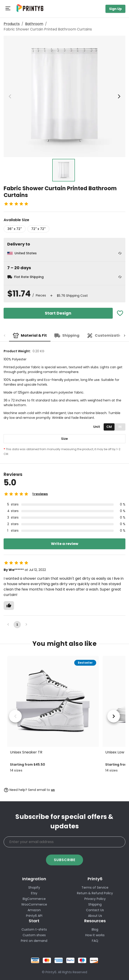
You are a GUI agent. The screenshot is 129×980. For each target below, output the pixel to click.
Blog (95, 929)
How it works (95, 935)
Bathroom (34, 24)
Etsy (34, 893)
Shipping (95, 904)
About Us (95, 916)
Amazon (34, 910)
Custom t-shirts (34, 929)
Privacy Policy (95, 899)
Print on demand (34, 941)
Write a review (65, 544)
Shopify (34, 887)
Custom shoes (34, 935)
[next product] (114, 716)
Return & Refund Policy (95, 893)
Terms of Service (95, 887)
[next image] (119, 96)
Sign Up (115, 9)
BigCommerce (34, 899)
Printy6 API (34, 916)
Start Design (58, 313)
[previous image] (10, 96)
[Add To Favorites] (120, 313)
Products (12, 24)
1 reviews (40, 494)
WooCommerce (34, 904)
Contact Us (95, 910)
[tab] (30, 336)
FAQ (95, 941)
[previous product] (15, 716)
